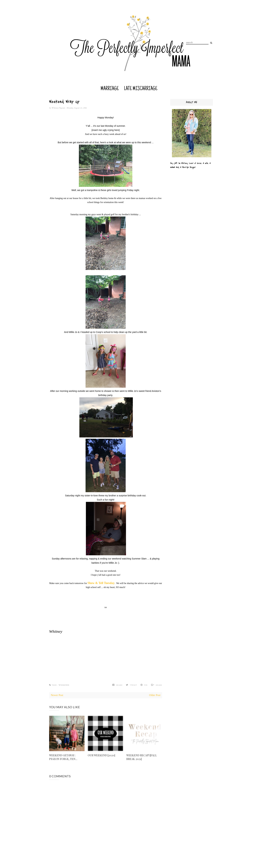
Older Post (155, 695)
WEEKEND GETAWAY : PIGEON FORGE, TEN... (63, 757)
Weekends (64, 685)
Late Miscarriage (141, 89)
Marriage (110, 89)
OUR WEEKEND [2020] (101, 755)
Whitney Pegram (58, 108)
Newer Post (57, 695)
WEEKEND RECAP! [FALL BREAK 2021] (142, 757)
